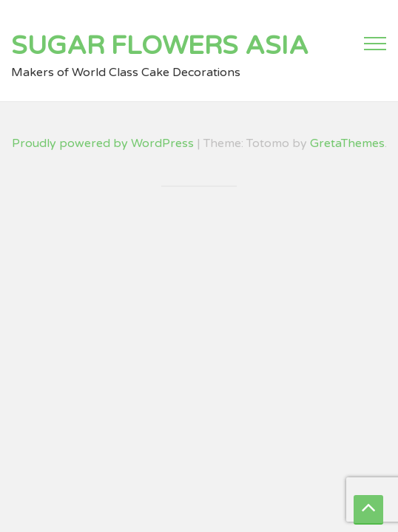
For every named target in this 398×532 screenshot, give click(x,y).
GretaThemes (347, 143)
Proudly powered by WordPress (103, 143)
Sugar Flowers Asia (160, 46)
